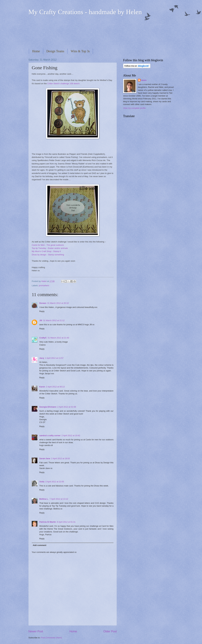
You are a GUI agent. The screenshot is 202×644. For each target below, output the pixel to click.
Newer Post (36, 631)
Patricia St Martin (48, 522)
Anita (42, 482)
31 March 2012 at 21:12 (54, 320)
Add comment (39, 545)
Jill (41, 320)
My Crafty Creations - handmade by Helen (85, 12)
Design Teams (55, 51)
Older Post (110, 631)
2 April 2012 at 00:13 (55, 387)
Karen (42, 387)
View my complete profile (134, 108)
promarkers (44, 285)
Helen (144, 80)
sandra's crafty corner (50, 435)
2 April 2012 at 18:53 (60, 458)
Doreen (43, 303)
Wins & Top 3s (80, 51)
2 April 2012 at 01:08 (67, 407)
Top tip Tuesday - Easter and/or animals (50, 248)
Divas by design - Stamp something (48, 255)
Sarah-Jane (45, 458)
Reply (42, 311)
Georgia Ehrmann (48, 407)
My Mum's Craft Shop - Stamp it (46, 251)
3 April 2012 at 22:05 (55, 482)
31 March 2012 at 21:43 (58, 338)
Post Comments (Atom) (51, 638)
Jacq (42, 358)
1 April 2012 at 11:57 (54, 358)
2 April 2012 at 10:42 (71, 435)
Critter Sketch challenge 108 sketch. (64, 84)
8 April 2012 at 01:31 (66, 522)
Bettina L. (44, 499)
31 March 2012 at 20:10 (58, 303)
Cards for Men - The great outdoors (48, 245)
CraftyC (43, 338)
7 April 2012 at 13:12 (59, 499)
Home (36, 51)
